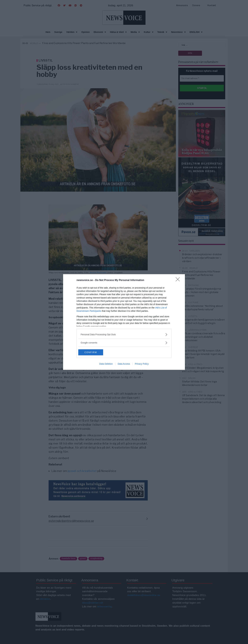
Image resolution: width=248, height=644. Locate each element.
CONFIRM (93, 352)
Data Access (124, 364)
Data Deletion (106, 364)
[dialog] (124, 322)
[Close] (179, 280)
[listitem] (124, 334)
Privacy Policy (142, 364)
